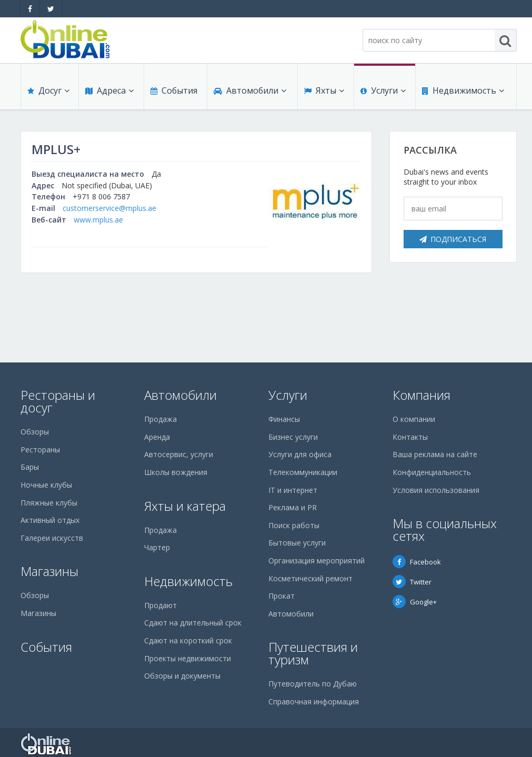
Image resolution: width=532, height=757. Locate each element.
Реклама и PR (293, 507)
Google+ (415, 602)
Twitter (412, 582)
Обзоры (35, 432)
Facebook (417, 562)
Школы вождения (176, 472)
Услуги (383, 90)
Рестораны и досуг (58, 401)
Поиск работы (294, 525)
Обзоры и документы (182, 676)
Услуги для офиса (300, 454)
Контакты (410, 437)
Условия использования (436, 490)
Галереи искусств (52, 538)
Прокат (282, 596)
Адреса (109, 90)
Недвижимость (463, 90)
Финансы (284, 419)
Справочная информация (314, 702)
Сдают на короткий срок (188, 640)
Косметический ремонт (310, 578)
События (174, 90)
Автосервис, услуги (179, 454)
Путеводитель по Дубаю (313, 684)
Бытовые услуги (297, 543)
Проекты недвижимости (188, 658)
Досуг (48, 90)
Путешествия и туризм (313, 653)
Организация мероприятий (317, 561)
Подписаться (453, 239)
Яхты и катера (185, 506)
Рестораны (40, 450)
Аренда (157, 437)
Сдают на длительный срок (193, 623)
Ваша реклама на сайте (435, 454)
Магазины (49, 571)
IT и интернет (293, 490)
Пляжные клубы (49, 503)
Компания (421, 395)
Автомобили (250, 90)
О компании (414, 419)
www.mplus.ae (98, 220)
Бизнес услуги (293, 437)
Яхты (324, 90)
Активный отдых (50, 520)
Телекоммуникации (303, 472)
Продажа (160, 419)
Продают (160, 605)
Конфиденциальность (432, 472)
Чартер (157, 547)
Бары (30, 467)
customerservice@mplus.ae (109, 208)
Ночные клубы (46, 485)
